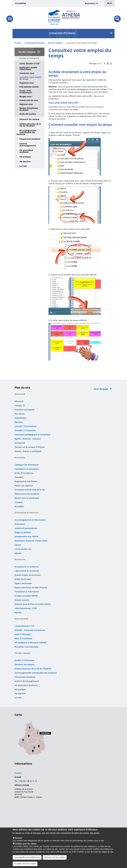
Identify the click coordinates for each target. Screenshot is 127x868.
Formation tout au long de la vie (29, 490)
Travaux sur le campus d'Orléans (30, 447)
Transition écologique (24, 410)
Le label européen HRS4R (26, 596)
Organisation (20, 418)
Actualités (19, 506)
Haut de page (101, 389)
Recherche (20, 559)
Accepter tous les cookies (25, 864)
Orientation (20, 524)
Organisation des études (26, 481)
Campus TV (20, 405)
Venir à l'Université (23, 638)
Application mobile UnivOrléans (28, 68)
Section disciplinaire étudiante (29, 109)
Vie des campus (55, 43)
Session (19, 838)
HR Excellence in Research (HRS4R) (30, 643)
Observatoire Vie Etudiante (27, 494)
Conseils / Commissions (26, 426)
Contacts (19, 502)
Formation (20, 457)
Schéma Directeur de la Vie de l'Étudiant (30, 125)
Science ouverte (22, 600)
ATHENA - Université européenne (30, 630)
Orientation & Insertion (26, 513)
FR (109, 3)
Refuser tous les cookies (55, 857)
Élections (19, 422)
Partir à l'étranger (23, 634)
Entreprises (20, 443)
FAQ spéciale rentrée (29, 87)
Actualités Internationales (27, 647)
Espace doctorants (23, 583)
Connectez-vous (27, 73)
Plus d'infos (95, 833)
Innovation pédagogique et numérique (32, 435)
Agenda (18, 553)
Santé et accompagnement (28, 145)
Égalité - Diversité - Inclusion (28, 439)
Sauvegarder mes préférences (27, 857)
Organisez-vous (27, 83)
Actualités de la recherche (26, 567)
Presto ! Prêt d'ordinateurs (26, 92)
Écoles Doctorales (23, 579)
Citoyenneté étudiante (30, 139)
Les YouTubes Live (23, 549)
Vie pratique (25, 157)
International (21, 619)
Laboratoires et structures (27, 571)
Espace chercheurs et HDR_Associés (31, 587)
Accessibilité (21, 3)
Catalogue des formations (26, 465)
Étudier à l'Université (29, 58)
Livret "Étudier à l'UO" (30, 64)
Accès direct (90, 3)
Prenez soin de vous (29, 100)
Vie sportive (25, 161)
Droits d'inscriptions (24, 473)
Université (20, 394)
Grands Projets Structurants (27, 575)
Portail (18, 43)
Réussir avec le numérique (27, 498)
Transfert (19, 477)
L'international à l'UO (24, 626)
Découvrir (19, 401)
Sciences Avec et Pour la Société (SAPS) (33, 604)
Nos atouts (20, 414)
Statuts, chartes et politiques (28, 451)
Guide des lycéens (28, 114)
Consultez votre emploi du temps (30, 78)
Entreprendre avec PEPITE (26, 536)
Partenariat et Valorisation (27, 592)
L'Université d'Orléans (34, 43)
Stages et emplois (23, 532)
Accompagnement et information (30, 520)
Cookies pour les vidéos (26, 844)
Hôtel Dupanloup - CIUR (26, 608)
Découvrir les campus (29, 119)
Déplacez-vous (26, 104)
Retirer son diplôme (24, 486)
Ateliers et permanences (26, 528)
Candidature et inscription (27, 469)
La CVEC (23, 166)
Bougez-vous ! (26, 96)
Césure (18, 545)
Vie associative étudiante (26, 151)
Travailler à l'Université (25, 430)
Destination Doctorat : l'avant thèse (31, 541)
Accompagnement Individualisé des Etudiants (26, 132)
